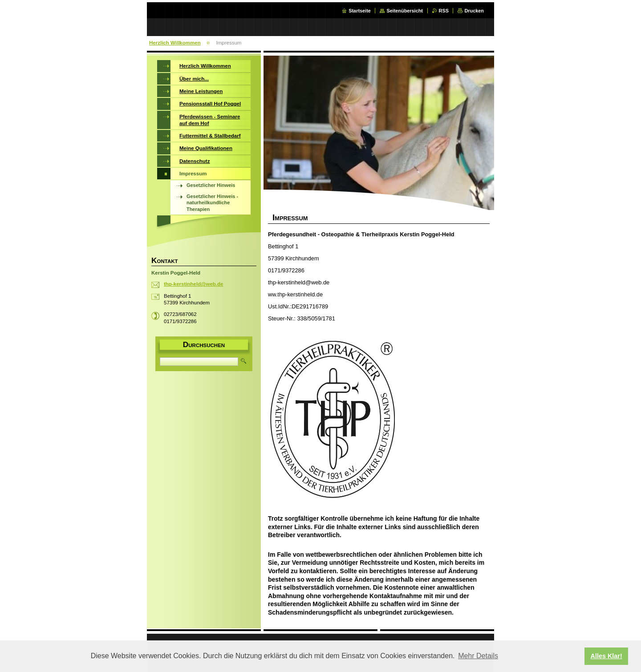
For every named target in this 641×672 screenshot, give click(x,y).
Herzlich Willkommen (175, 43)
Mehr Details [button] (478, 656)
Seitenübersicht (405, 11)
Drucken (474, 11)
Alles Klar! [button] (607, 656)
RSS (444, 11)
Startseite (360, 11)
